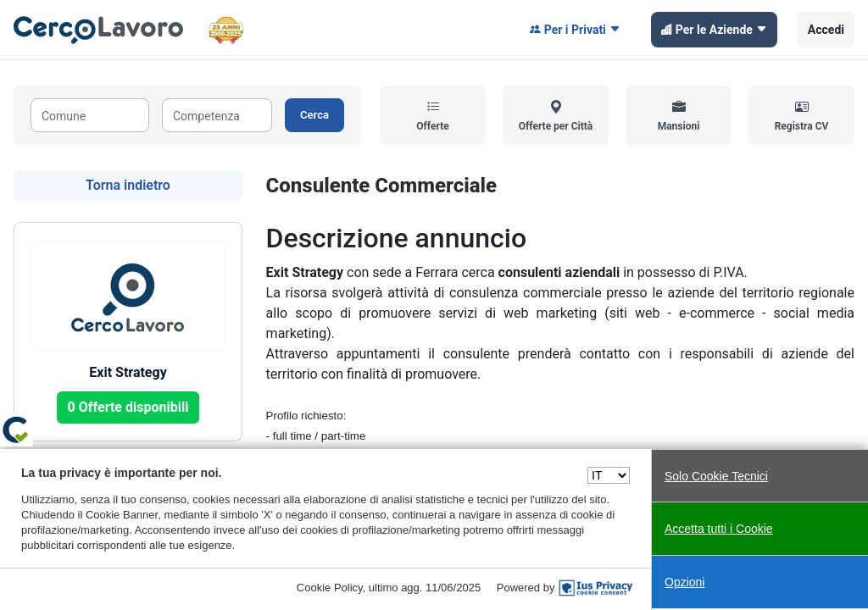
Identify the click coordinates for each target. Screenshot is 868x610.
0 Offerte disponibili (128, 407)
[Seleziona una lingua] (609, 475)
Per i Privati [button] (575, 30)
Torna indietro (128, 185)
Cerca (314, 115)
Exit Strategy (128, 372)
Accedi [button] (826, 30)
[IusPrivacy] (596, 588)
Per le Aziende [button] (714, 30)
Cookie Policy (330, 588)
